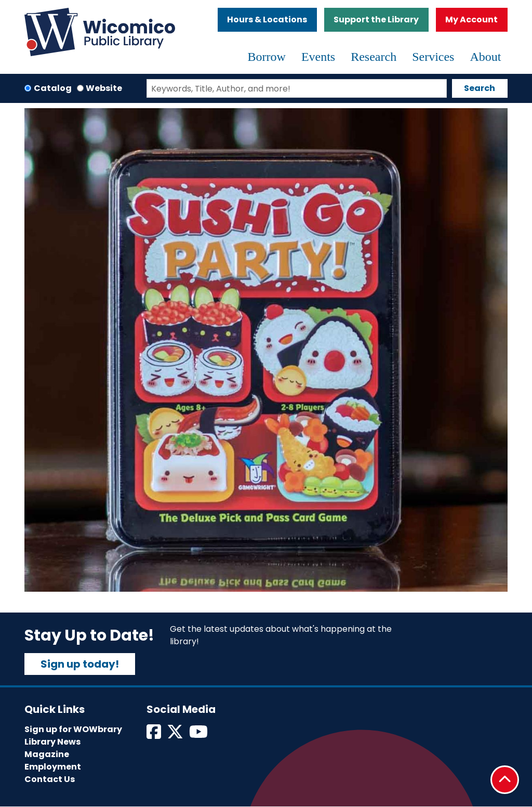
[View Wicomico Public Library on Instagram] (199, 735)
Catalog (53, 88)
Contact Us (50, 779)
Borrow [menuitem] (267, 57)
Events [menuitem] (318, 57)
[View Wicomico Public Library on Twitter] (176, 735)
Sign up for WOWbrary (73, 729)
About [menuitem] (485, 57)
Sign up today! (80, 664)
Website (104, 88)
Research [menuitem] (374, 57)
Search (480, 88)
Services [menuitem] (433, 57)
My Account (471, 19)
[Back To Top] (505, 780)
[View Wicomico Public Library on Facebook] (155, 735)
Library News (52, 742)
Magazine (47, 754)
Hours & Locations (267, 19)
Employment (53, 767)
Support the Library (376, 19)
